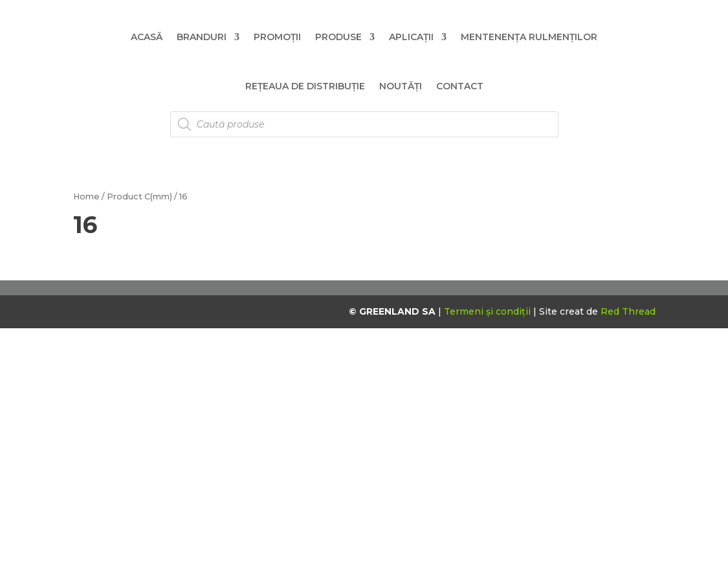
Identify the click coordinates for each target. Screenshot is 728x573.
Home (86, 197)
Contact (460, 86)
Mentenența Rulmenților (529, 37)
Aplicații (411, 37)
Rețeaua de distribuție (305, 86)
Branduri (202, 37)
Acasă (147, 37)
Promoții (277, 37)
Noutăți (401, 86)
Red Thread (628, 311)
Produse (338, 37)
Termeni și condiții (489, 311)
